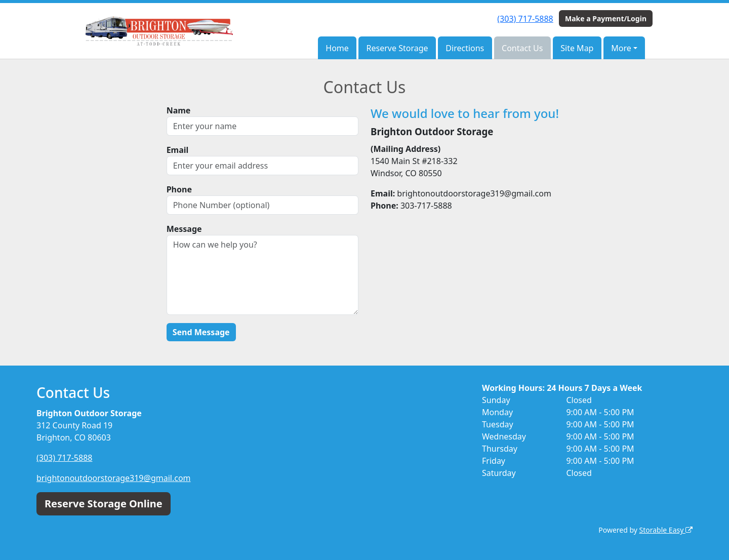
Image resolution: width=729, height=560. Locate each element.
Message (184, 229)
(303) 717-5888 (525, 19)
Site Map (577, 48)
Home (337, 48)
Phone (179, 189)
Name (179, 110)
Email (178, 150)
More (621, 48)
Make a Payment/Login (606, 18)
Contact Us (522, 48)
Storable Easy (666, 530)
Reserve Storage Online (104, 504)
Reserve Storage (397, 48)
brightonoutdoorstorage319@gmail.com (114, 478)
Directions (465, 48)
